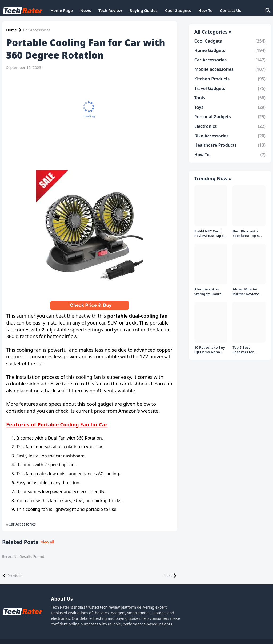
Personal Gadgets (230, 117)
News (86, 10)
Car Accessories (37, 30)
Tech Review (110, 10)
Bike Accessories (230, 136)
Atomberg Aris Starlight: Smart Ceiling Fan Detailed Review (208, 292)
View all (47, 542)
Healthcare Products (230, 145)
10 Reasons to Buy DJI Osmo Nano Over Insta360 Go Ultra (210, 350)
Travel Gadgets (230, 88)
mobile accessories (230, 69)
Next (168, 575)
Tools (230, 98)
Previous (15, 575)
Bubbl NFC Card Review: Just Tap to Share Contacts (210, 234)
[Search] (268, 11)
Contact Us (230, 10)
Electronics (230, 126)
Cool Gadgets (178, 10)
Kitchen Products (230, 79)
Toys (230, 107)
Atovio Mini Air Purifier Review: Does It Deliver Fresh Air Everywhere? (246, 292)
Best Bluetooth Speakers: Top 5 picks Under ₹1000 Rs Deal (248, 234)
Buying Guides (144, 10)
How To (205, 10)
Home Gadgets (230, 50)
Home (11, 30)
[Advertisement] (88, 114)
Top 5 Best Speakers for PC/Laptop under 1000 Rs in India (247, 350)
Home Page (62, 10)
